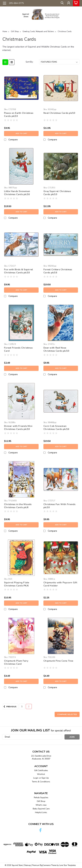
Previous (10, 707)
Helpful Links (41, 812)
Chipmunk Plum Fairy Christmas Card (16, 662)
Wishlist (41, 774)
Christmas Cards (65, 32)
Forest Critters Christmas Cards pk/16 (58, 271)
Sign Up (45, 778)
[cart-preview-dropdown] (75, 3)
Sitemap (27, 865)
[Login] (68, 4)
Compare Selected (67, 714)
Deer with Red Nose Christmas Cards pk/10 (56, 349)
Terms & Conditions (41, 782)
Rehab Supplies (41, 798)
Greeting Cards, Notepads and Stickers (38, 32)
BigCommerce (45, 865)
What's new (41, 805)
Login (36, 778)
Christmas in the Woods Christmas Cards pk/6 (18, 506)
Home (5, 32)
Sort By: (29, 62)
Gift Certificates (41, 770)
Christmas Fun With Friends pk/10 (59, 506)
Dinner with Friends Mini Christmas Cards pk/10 (18, 428)
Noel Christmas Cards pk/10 (59, 113)
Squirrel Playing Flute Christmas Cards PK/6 (17, 584)
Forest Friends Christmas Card (18, 349)
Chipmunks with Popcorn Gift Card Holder (60, 584)
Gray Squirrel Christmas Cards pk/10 (57, 193)
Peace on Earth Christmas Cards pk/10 (19, 115)
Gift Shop (15, 32)
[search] (61, 4)
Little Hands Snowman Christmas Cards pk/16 (17, 193)
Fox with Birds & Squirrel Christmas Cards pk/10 (18, 271)
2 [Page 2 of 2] (29, 706)
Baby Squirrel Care (41, 809)
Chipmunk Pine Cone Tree (58, 661)
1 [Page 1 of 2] (22, 706)
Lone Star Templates (67, 865)
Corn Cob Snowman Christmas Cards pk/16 (56, 428)
